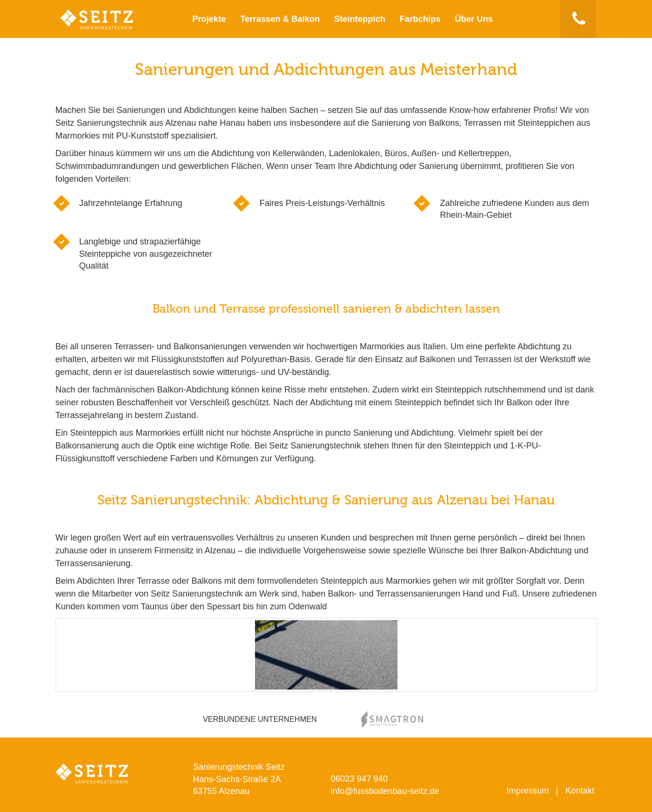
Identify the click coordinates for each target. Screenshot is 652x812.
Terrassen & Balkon (280, 19)
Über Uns (474, 19)
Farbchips (420, 19)
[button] (579, 19)
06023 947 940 (359, 779)
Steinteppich (360, 19)
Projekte (209, 19)
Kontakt (580, 791)
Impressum (528, 791)
